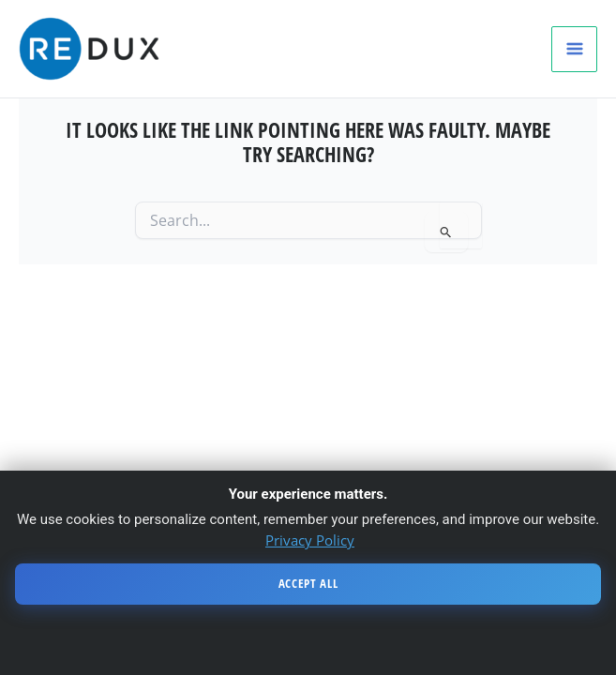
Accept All (308, 583)
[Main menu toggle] (574, 49)
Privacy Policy (310, 540)
